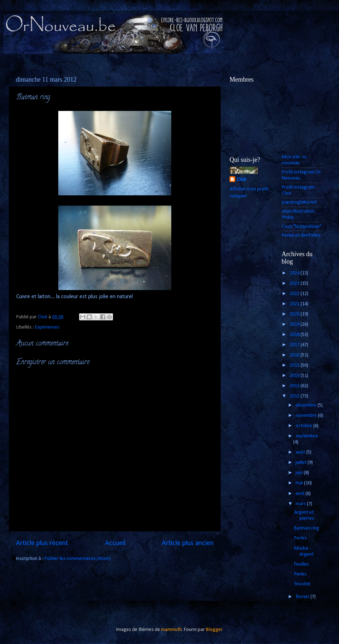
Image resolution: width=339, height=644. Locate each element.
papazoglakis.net (299, 202)
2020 (295, 314)
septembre (307, 436)
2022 (295, 294)
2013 (295, 386)
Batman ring (307, 528)
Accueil (115, 543)
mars (301, 504)
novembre (307, 416)
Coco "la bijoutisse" (302, 227)
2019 (295, 324)
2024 (295, 273)
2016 (295, 355)
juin (300, 473)
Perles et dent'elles (301, 235)
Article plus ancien (188, 543)
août (301, 452)
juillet (302, 463)
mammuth (171, 630)
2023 (295, 283)
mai (300, 483)
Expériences (47, 327)
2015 (295, 365)
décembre (307, 405)
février (303, 597)
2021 (295, 304)
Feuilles (302, 564)
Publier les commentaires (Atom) (78, 559)
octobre (304, 426)
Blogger (214, 630)
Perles (300, 538)
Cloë (241, 180)
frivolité (302, 584)
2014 (295, 376)
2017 (295, 345)
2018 (295, 335)
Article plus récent (42, 543)
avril (301, 494)
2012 (295, 396)
